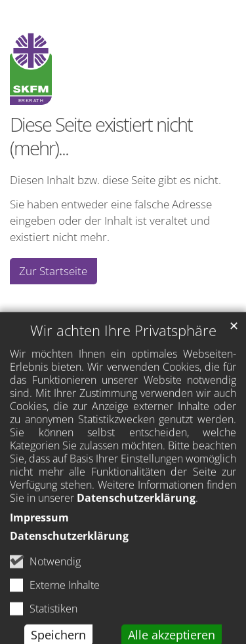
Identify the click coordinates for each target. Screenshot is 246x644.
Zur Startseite (53, 271)
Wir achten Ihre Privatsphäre (123, 353)
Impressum (39, 540)
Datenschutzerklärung (136, 520)
